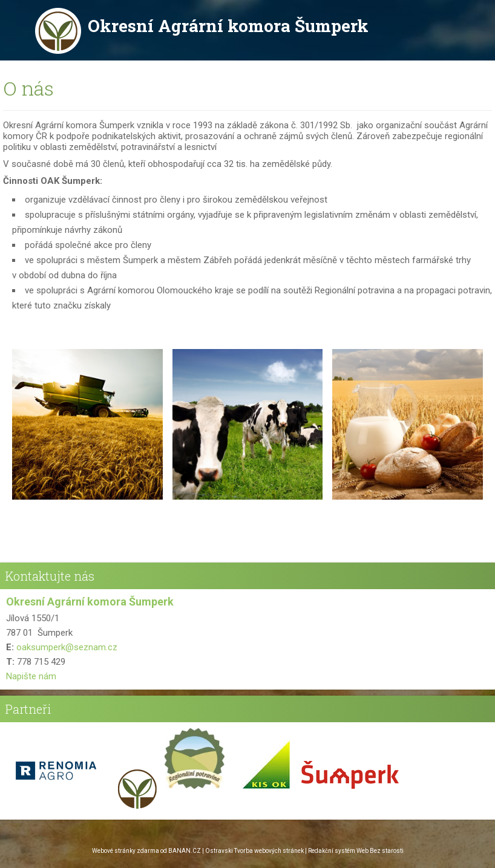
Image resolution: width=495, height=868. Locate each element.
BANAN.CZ (185, 851)
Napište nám (31, 676)
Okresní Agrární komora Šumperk (228, 26)
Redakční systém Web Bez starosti (356, 851)
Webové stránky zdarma (126, 851)
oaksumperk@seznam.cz (67, 647)
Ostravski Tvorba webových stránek (254, 851)
